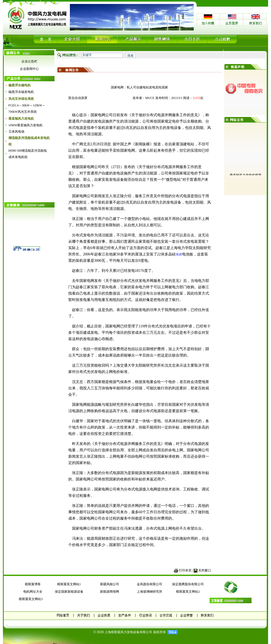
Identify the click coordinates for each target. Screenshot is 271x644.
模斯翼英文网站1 (69, 584)
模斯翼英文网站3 (30, 599)
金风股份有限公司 (150, 584)
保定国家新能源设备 (69, 592)
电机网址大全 (33, 592)
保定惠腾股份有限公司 (188, 584)
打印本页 (185, 570)
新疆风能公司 (110, 584)
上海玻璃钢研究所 (150, 592)
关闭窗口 (205, 570)
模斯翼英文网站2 (188, 592)
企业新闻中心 (29, 69)
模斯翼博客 (33, 584)
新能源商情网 (110, 592)
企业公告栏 (29, 61)
